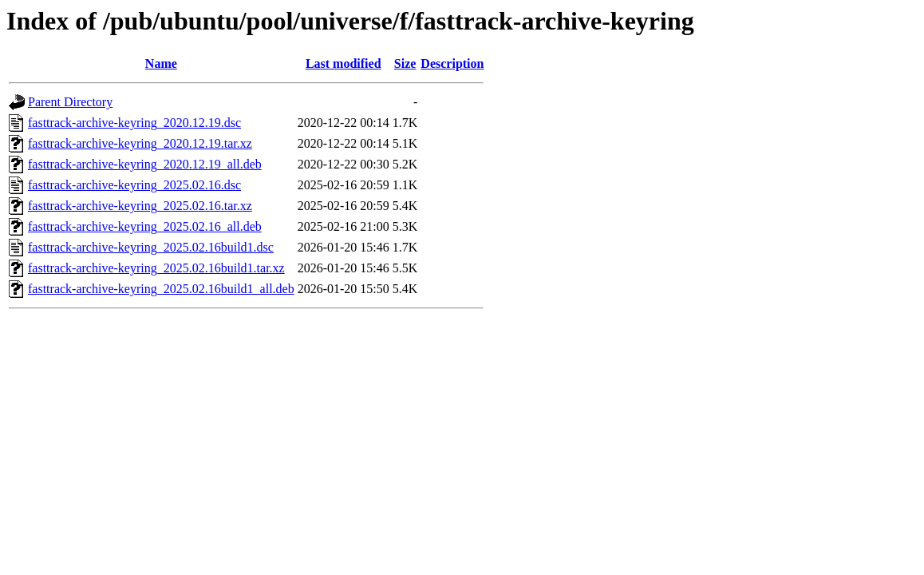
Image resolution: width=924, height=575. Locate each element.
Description (452, 63)
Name (161, 63)
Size (405, 63)
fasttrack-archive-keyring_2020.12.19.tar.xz (140, 143)
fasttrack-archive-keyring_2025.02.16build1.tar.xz (156, 268)
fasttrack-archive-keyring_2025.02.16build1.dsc (151, 247)
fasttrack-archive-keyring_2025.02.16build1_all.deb (161, 289)
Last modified (344, 63)
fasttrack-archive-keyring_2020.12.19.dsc (134, 123)
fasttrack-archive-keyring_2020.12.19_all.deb (145, 164)
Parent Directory (70, 102)
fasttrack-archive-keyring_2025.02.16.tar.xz (140, 206)
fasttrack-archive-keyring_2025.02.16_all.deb (145, 226)
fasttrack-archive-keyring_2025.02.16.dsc (134, 185)
